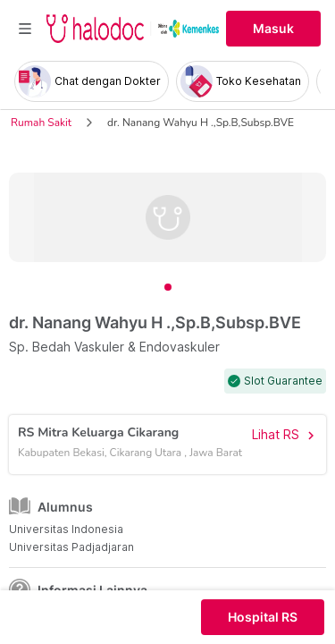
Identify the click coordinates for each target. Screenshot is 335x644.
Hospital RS (263, 617)
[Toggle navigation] (25, 29)
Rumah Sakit (41, 123)
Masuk (273, 29)
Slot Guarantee (283, 381)
